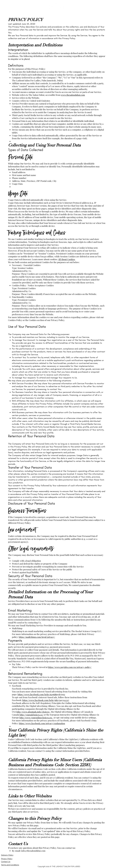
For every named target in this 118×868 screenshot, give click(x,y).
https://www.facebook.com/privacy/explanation (42, 723)
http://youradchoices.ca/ (31, 715)
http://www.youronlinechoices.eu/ (36, 718)
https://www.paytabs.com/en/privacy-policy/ (70, 667)
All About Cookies (67, 259)
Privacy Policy (7, 859)
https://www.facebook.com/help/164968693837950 (41, 694)
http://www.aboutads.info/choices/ (33, 712)
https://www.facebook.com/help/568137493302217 (46, 700)
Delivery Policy (7, 855)
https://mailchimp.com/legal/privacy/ (37, 637)
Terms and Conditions (10, 865)
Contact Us (6, 862)
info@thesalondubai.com (33, 851)
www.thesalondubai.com (73, 95)
